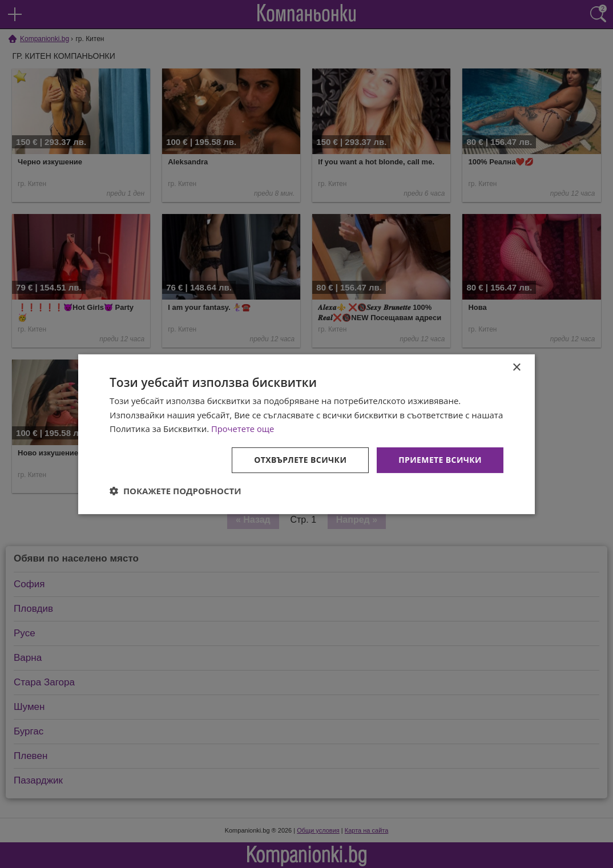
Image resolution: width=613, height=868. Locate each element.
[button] (176, 491)
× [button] (516, 367)
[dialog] (306, 434)
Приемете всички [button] (440, 460)
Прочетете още (243, 429)
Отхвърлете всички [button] (300, 460)
